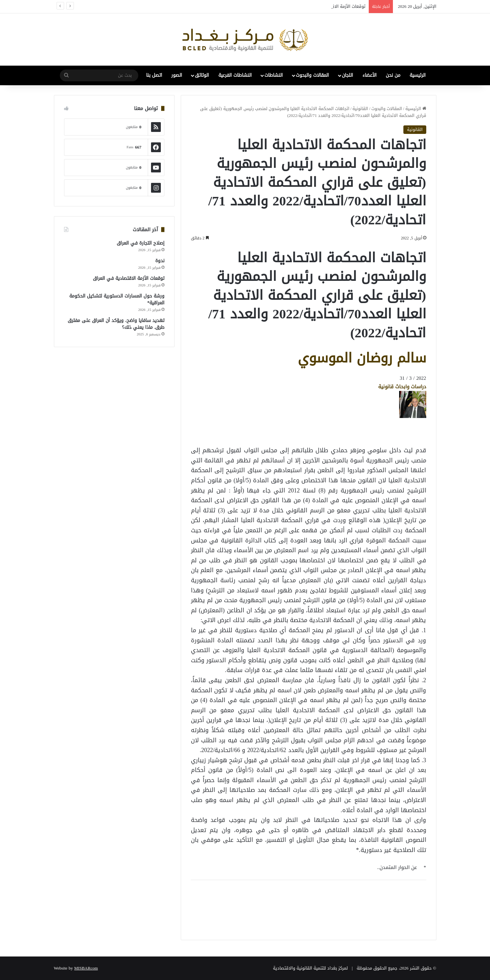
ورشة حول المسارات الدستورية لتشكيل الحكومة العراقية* (117, 299)
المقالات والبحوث (312, 75)
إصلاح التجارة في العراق (141, 243)
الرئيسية (418, 75)
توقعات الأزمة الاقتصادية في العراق (129, 278)
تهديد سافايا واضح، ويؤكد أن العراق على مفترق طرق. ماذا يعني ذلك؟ (116, 324)
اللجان (347, 75)
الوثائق (202, 75)
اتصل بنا (154, 75)
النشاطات (274, 75)
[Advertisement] (374, 433)
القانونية (360, 109)
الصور (177, 75)
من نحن (393, 75)
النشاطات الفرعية (235, 75)
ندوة (160, 261)
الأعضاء (370, 75)
